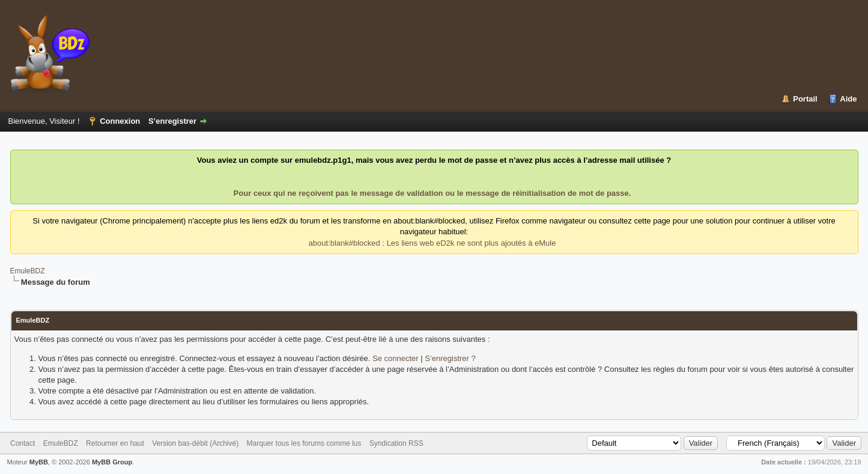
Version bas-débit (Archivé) (195, 443)
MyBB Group (112, 462)
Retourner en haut (115, 443)
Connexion (120, 121)
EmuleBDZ (28, 271)
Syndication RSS (396, 443)
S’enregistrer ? (450, 358)
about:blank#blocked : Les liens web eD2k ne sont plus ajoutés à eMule (432, 243)
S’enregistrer (172, 121)
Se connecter (396, 358)
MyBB (39, 462)
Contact (23, 443)
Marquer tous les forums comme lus (304, 443)
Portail (805, 99)
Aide (848, 99)
